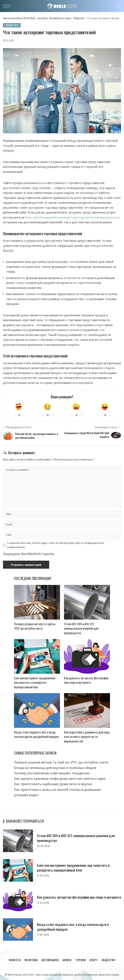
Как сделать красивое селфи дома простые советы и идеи (60, 779)
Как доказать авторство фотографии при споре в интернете (86, 680)
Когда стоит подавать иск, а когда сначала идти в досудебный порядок (36, 734)
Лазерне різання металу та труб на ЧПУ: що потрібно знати (35, 626)
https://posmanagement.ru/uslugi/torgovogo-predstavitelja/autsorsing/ (72, 217)
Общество (12, 25)
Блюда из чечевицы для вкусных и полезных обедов (55, 768)
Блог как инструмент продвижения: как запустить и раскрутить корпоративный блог (35, 682)
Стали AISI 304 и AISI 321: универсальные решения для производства (81, 628)
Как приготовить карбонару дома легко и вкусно (53, 784)
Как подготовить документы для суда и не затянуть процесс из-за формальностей (87, 737)
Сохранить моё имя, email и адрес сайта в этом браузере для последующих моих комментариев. (55, 545)
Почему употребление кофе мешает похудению (52, 773)
